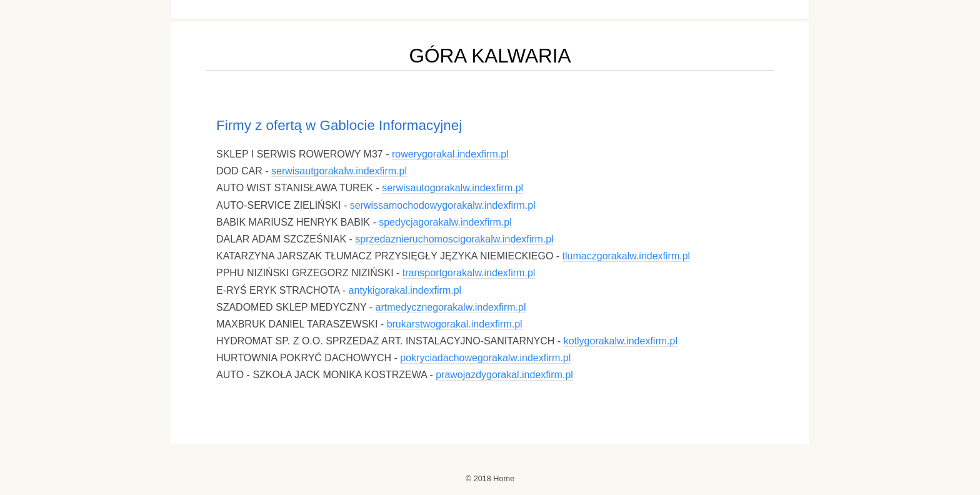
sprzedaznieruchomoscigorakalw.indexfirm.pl (454, 239)
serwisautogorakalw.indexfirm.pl (452, 188)
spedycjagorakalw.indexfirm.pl (445, 222)
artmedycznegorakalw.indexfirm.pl (451, 307)
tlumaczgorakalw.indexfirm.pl (627, 256)
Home (504, 479)
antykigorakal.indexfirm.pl (405, 290)
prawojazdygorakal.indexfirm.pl (504, 375)
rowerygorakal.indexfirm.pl (450, 154)
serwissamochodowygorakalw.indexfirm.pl (443, 205)
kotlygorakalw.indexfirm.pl (621, 341)
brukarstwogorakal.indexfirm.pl (455, 324)
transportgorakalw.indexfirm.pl (469, 273)
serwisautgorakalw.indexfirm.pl (339, 171)
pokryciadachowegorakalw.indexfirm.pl (485, 358)
